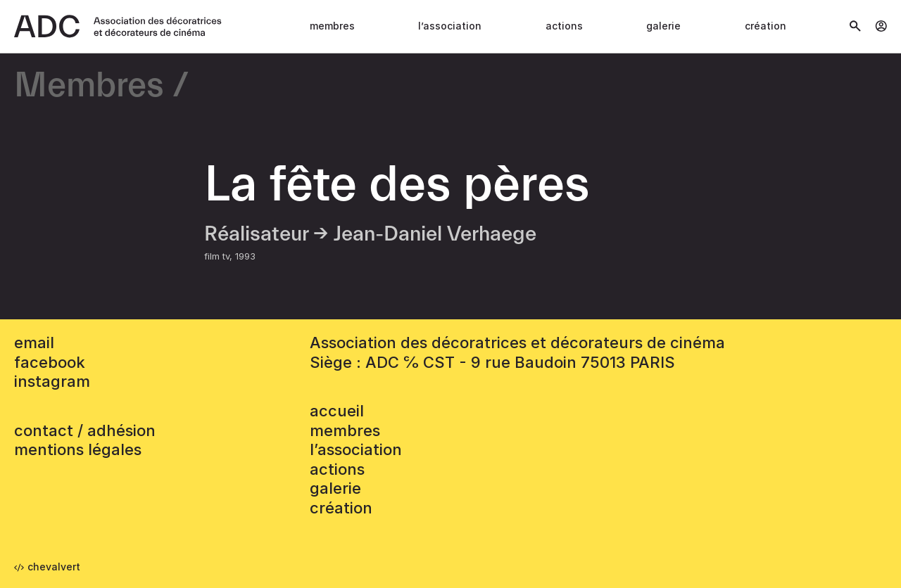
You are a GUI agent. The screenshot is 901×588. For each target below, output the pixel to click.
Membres (332, 26)
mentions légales (78, 449)
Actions (564, 26)
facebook (50, 362)
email (34, 343)
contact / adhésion (85, 430)
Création (765, 26)
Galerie (663, 26)
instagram (52, 381)
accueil (337, 411)
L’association (450, 26)
